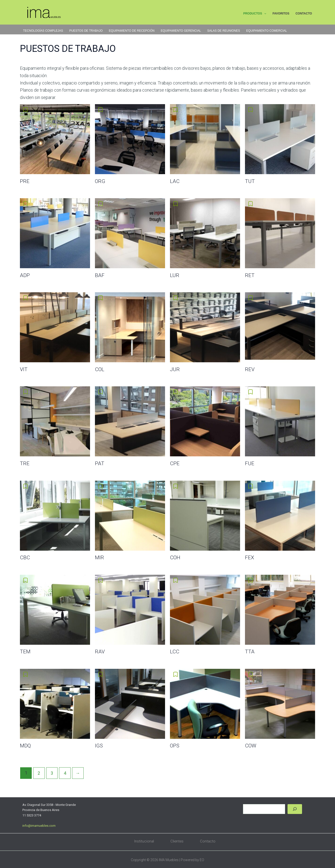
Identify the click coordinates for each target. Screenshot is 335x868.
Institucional (144, 841)
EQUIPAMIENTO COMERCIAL (265, 31)
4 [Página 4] (65, 773)
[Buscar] (295, 809)
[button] (265, 14)
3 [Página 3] (52, 773)
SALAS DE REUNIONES (222, 31)
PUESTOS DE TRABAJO (86, 31)
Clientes (177, 841)
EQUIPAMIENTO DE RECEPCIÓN (131, 31)
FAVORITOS (281, 14)
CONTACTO (304, 14)
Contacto (208, 841)
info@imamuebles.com (39, 826)
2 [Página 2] (39, 773)
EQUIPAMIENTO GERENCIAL (180, 31)
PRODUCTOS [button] (256, 14)
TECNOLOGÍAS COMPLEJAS (43, 31)
